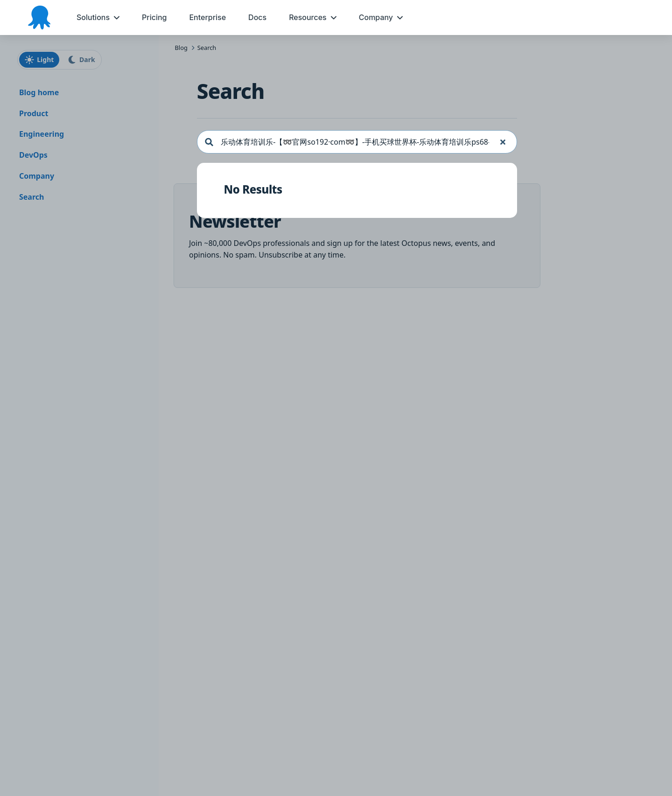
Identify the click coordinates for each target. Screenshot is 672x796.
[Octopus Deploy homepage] (39, 17)
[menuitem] (98, 17)
